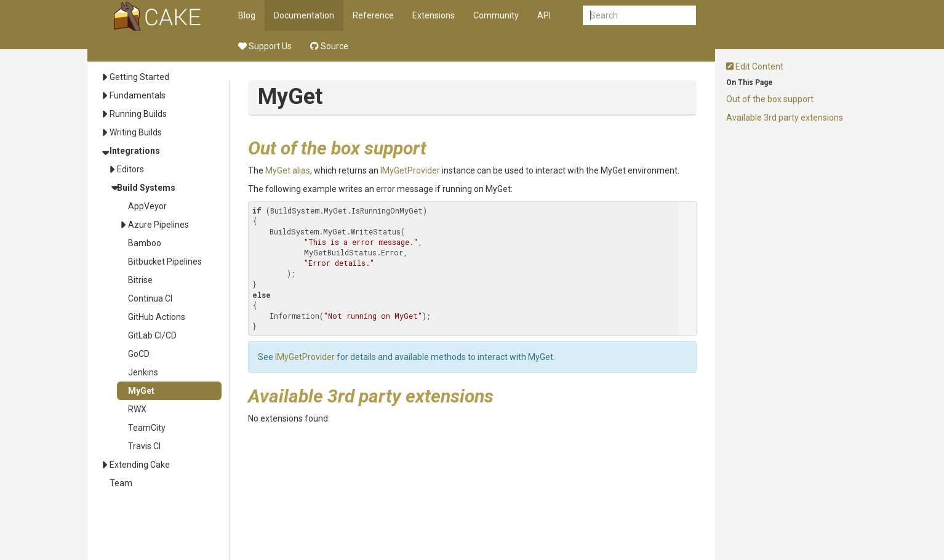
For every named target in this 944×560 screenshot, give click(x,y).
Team (121, 483)
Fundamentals (138, 95)
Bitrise (140, 280)
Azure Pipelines (158, 225)
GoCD (139, 354)
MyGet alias (288, 170)
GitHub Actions (157, 317)
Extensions (434, 15)
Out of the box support (770, 99)
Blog (247, 15)
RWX (137, 409)
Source (329, 46)
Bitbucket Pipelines (165, 262)
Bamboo (145, 243)
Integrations (135, 151)
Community (496, 15)
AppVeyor (147, 206)
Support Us (265, 46)
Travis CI (144, 446)
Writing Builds (136, 132)
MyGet (141, 391)
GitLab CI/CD (152, 335)
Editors (130, 169)
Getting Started (139, 77)
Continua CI (150, 298)
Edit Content (755, 66)
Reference (373, 15)
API (544, 15)
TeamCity (147, 428)
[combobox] (639, 15)
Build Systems (146, 188)
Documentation (304, 15)
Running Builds (138, 114)
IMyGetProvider (410, 170)
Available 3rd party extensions (785, 118)
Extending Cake (140, 465)
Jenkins (143, 372)
